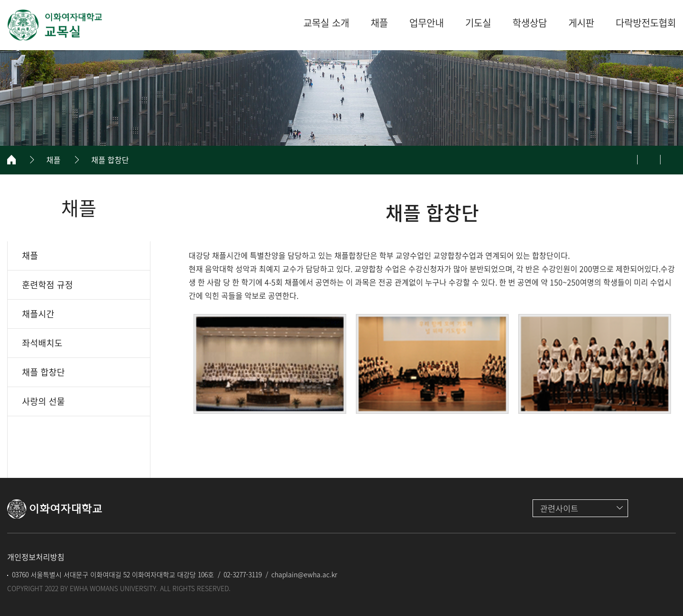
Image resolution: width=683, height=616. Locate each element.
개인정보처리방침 (36, 557)
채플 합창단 (110, 160)
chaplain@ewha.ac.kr (304, 574)
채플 (53, 160)
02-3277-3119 (243, 574)
